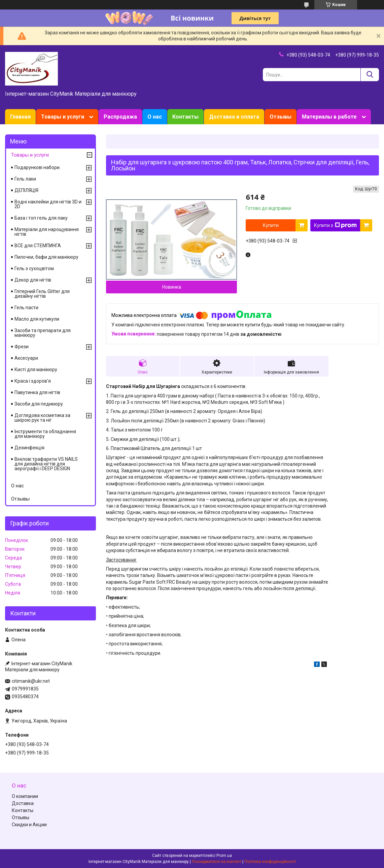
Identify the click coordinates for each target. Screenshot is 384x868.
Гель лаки (25, 179)
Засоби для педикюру (39, 404)
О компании (25, 796)
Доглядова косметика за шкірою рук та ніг (42, 418)
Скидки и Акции (29, 825)
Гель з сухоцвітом (34, 268)
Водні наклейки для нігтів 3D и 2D (48, 204)
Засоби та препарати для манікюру (43, 333)
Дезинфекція (29, 448)
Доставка (23, 803)
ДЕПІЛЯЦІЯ (26, 190)
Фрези (22, 347)
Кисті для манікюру (36, 369)
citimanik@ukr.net (31, 681)
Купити (271, 225)
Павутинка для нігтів (37, 392)
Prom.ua (224, 856)
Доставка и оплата (234, 117)
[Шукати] (370, 75)
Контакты (185, 117)
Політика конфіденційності (270, 862)
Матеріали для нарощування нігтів (47, 232)
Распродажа (120, 117)
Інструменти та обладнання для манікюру (45, 434)
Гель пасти (26, 308)
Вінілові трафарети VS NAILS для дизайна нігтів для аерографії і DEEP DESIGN (46, 464)
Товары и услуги (63, 117)
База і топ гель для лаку (41, 218)
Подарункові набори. (38, 167)
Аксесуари (26, 358)
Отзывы (281, 117)
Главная (20, 117)
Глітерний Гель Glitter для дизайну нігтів (42, 294)
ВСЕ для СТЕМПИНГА (38, 246)
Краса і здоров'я (33, 381)
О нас (155, 117)
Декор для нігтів (33, 280)
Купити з (335, 225)
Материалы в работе (329, 117)
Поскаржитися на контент (217, 862)
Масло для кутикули (37, 319)
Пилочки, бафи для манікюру (46, 257)
